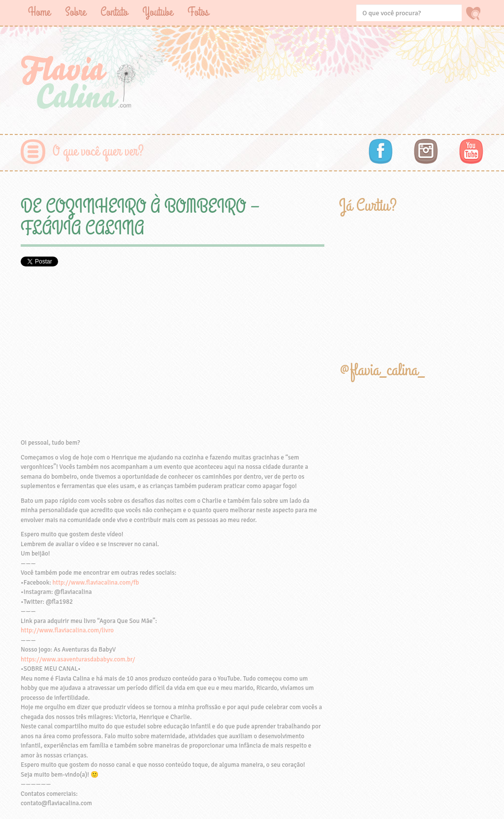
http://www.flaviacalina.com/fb (96, 583)
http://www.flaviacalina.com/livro (67, 630)
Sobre (75, 12)
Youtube (157, 12)
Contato (114, 12)
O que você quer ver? (98, 151)
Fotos (198, 12)
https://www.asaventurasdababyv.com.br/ (78, 659)
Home (39, 12)
